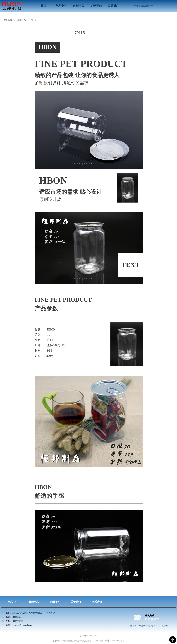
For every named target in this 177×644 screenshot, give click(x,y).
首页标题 (8, 20)
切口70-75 (21, 20)
